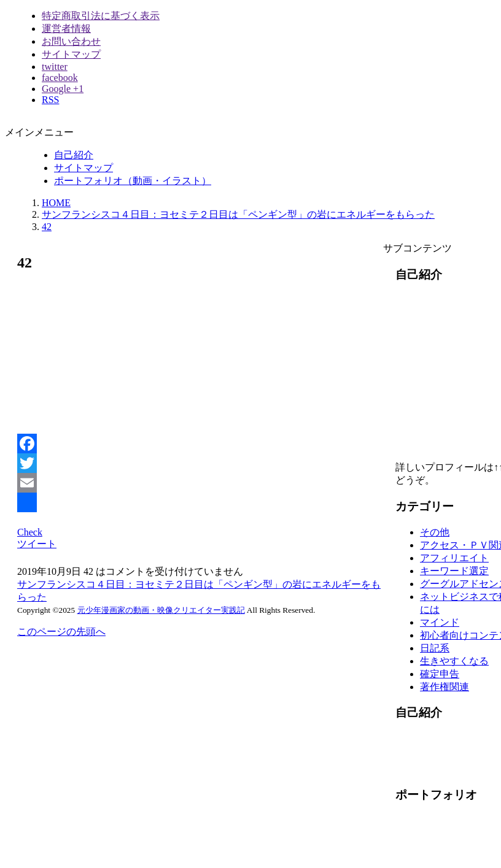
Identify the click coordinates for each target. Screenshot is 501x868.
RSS (50, 100)
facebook (60, 78)
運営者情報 (66, 29)
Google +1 (63, 89)
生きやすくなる (454, 661)
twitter (55, 67)
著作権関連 (445, 687)
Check (30, 532)
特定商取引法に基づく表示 (101, 16)
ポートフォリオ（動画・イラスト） (133, 181)
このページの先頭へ (61, 632)
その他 (435, 532)
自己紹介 (74, 155)
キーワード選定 (454, 571)
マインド (440, 622)
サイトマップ (71, 54)
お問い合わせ (71, 41)
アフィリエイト (454, 558)
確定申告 (440, 674)
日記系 (435, 648)
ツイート (37, 544)
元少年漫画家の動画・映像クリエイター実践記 (161, 610)
